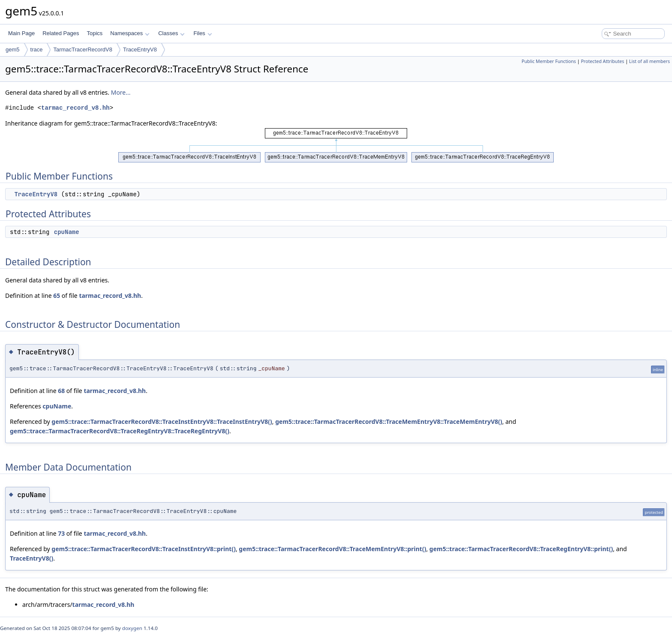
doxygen (132, 628)
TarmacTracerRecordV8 (83, 49)
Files (202, 33)
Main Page (21, 33)
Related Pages (61, 33)
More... (121, 92)
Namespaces (130, 33)
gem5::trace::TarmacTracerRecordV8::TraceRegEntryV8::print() (521, 549)
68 (61, 391)
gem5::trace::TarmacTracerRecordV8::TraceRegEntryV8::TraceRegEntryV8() (120, 431)
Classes (171, 33)
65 (57, 295)
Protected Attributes (602, 61)
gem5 (13, 49)
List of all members (649, 61)
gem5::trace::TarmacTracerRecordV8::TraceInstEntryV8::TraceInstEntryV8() (162, 421)
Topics (94, 33)
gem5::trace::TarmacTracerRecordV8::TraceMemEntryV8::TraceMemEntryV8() (389, 421)
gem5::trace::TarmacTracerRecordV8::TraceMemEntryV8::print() (332, 549)
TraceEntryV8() (31, 558)
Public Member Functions (549, 61)
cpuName (67, 232)
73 (61, 533)
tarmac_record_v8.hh (75, 108)
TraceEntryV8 (140, 49)
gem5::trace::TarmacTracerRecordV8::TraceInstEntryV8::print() (144, 549)
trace (37, 49)
